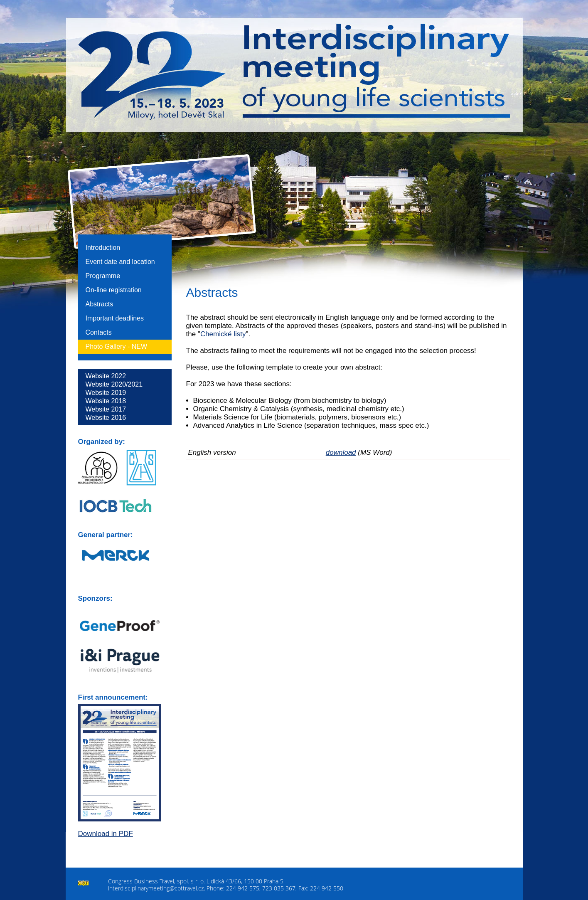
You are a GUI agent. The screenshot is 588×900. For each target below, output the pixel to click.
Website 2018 (106, 401)
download (341, 452)
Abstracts (100, 304)
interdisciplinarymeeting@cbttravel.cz (156, 888)
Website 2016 (106, 418)
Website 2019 (106, 393)
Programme (103, 276)
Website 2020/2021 (114, 384)
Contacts (99, 332)
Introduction (103, 248)
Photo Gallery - (116, 346)
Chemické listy (223, 334)
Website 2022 (106, 376)
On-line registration (114, 290)
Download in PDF (106, 834)
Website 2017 (106, 409)
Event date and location (120, 262)
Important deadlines (115, 318)
